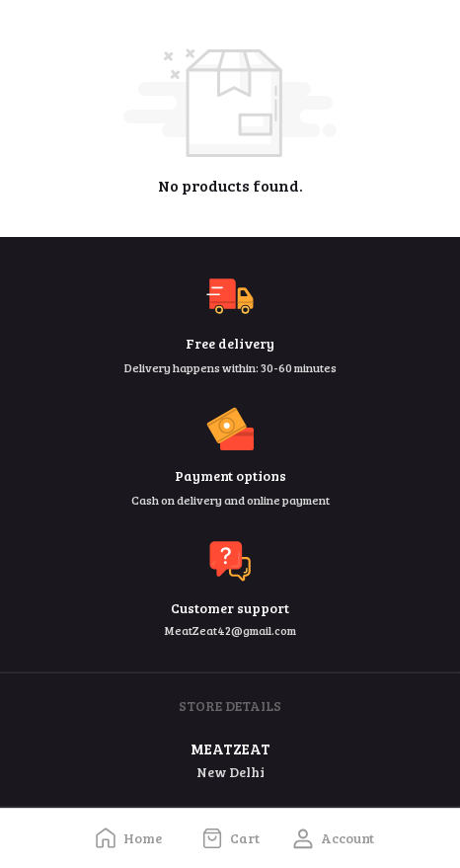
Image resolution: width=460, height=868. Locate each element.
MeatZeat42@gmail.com (230, 630)
